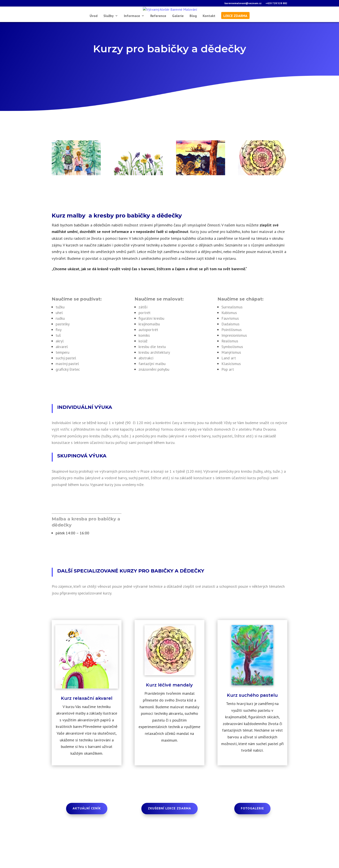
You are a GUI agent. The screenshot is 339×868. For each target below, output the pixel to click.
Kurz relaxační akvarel (87, 722)
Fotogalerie (252, 833)
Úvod (94, 40)
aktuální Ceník (87, 833)
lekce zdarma (235, 40)
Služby (109, 40)
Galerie (178, 40)
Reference (158, 40)
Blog (193, 40)
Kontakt (209, 40)
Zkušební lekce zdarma (169, 833)
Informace (132, 40)
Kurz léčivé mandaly (169, 709)
